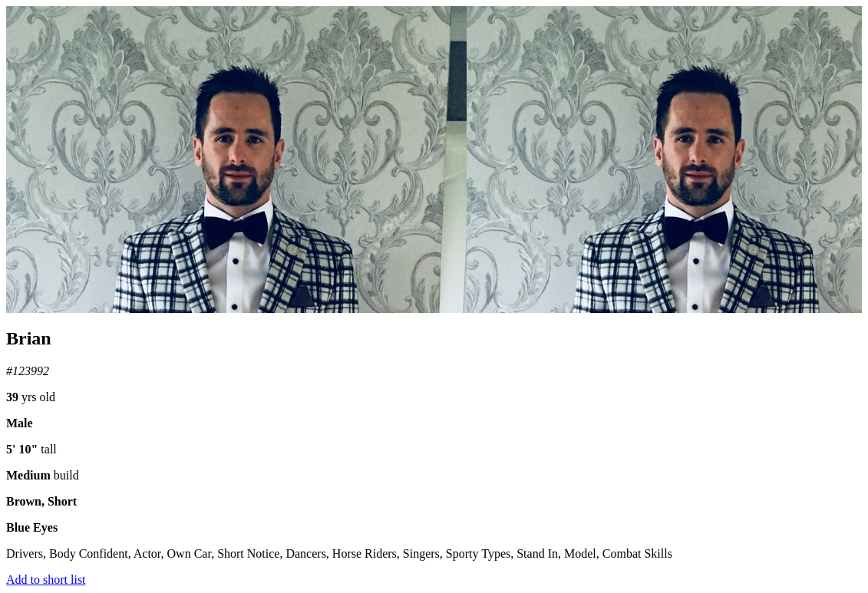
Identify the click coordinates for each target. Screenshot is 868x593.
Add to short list (46, 580)
